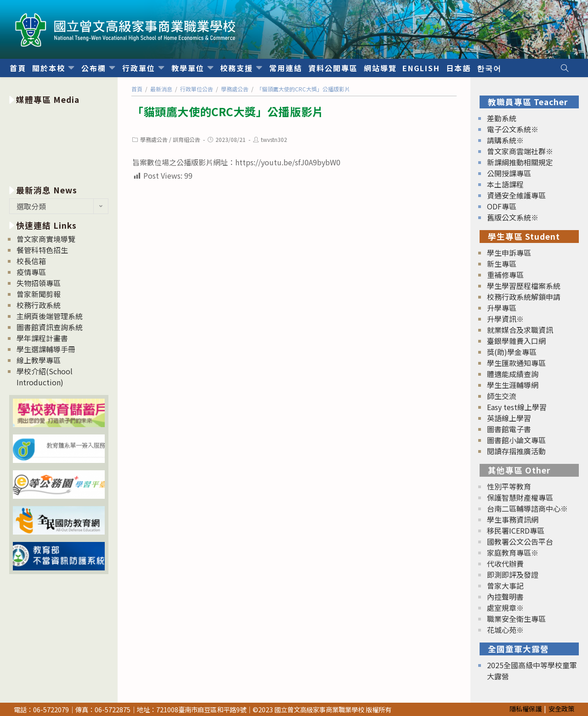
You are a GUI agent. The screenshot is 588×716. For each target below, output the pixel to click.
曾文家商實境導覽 (46, 239)
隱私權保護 (526, 708)
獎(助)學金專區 (512, 352)
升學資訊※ (505, 319)
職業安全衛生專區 (516, 619)
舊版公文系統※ (513, 217)
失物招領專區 (39, 283)
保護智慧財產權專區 (520, 497)
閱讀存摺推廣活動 (516, 451)
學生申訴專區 (509, 253)
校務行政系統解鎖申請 (524, 297)
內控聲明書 (505, 597)
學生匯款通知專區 (516, 363)
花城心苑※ (505, 630)
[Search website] (565, 68)
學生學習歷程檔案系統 (524, 286)
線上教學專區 (39, 360)
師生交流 (502, 396)
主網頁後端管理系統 (50, 316)
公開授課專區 (509, 173)
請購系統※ (505, 140)
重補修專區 (505, 275)
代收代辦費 (505, 564)
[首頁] (137, 89)
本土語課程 (505, 184)
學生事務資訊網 (513, 519)
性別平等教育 (509, 486)
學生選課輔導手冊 (46, 349)
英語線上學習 (509, 418)
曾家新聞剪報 (39, 294)
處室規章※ (505, 608)
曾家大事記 (505, 586)
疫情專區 (31, 272)
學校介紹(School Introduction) (45, 377)
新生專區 (502, 264)
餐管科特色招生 (42, 250)
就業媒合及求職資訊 (520, 330)
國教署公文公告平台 (520, 541)
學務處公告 (154, 139)
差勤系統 (502, 118)
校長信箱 (31, 261)
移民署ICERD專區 (516, 530)
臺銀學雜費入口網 (516, 341)
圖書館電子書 (509, 429)
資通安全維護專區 (516, 195)
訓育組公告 (187, 139)
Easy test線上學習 (517, 407)
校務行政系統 (39, 305)
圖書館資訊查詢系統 (50, 327)
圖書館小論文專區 (516, 440)
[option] (59, 143)
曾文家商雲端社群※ (520, 151)
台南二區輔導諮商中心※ (527, 508)
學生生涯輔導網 (513, 385)
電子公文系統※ (513, 129)
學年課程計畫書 (42, 338)
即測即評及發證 (513, 575)
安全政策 (561, 708)
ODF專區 (502, 206)
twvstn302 (274, 139)
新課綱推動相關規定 (520, 162)
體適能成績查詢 (513, 374)
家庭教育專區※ (513, 553)
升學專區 (502, 308)
